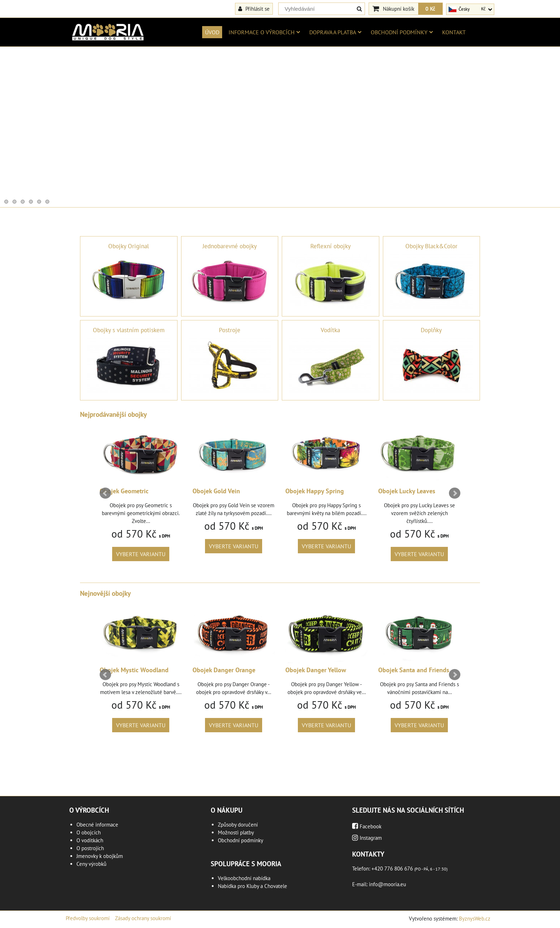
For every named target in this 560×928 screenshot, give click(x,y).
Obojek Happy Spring (315, 491)
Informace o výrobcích (264, 32)
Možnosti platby (236, 832)
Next (455, 493)
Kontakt (454, 32)
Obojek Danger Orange (224, 670)
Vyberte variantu (141, 554)
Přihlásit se (254, 9)
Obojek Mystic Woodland (134, 670)
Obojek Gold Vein (216, 491)
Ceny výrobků (91, 864)
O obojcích (89, 832)
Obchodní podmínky (402, 32)
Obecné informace (97, 825)
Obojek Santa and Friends (414, 670)
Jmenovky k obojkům (100, 856)
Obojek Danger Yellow (316, 670)
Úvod (212, 32)
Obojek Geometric (124, 491)
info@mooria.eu (387, 884)
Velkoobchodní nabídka (244, 878)
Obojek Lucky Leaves (407, 491)
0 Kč (430, 9)
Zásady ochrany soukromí (143, 918)
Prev (105, 493)
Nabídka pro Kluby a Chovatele (252, 886)
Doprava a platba (335, 32)
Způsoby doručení (238, 825)
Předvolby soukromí (88, 918)
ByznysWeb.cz (475, 919)
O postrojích (90, 848)
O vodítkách (90, 840)
